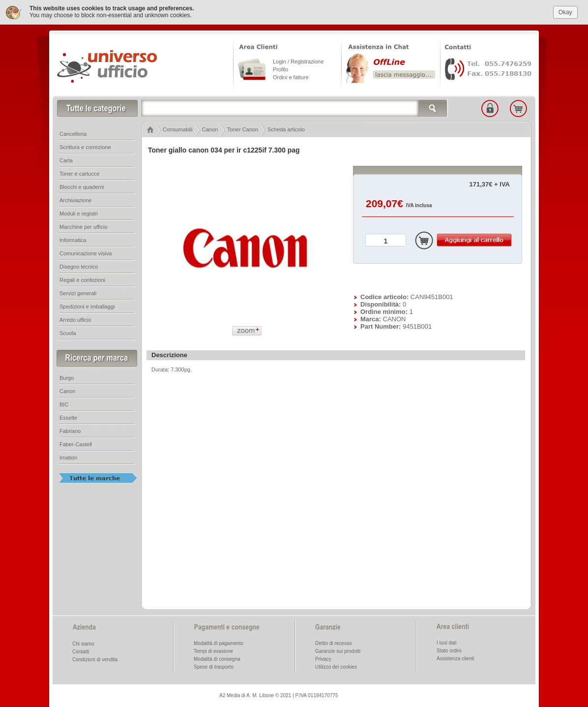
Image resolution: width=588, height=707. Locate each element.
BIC (64, 404)
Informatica (73, 240)
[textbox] (294, 108)
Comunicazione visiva (86, 253)
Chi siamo (83, 644)
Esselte (68, 418)
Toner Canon (243, 129)
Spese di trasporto (214, 667)
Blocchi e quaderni (82, 187)
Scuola (68, 333)
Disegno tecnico (79, 267)
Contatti (81, 652)
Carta (66, 160)
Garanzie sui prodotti (338, 651)
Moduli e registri (79, 214)
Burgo (67, 378)
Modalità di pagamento (219, 643)
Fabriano (70, 431)
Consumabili (178, 129)
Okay (565, 12)
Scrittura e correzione (85, 147)
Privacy (323, 659)
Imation (68, 458)
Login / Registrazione (298, 61)
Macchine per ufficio (84, 227)
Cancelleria (73, 134)
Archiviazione (75, 200)
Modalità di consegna (217, 659)
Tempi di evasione (213, 651)
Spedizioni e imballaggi (87, 307)
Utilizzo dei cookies (336, 667)
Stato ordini (449, 651)
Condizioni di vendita (95, 660)
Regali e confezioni (82, 280)
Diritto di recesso (333, 643)
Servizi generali (78, 293)
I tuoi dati (447, 643)
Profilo (280, 69)
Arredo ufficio (75, 320)
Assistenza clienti (456, 659)
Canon (210, 129)
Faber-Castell (76, 444)
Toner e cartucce (79, 174)
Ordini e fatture (291, 77)
